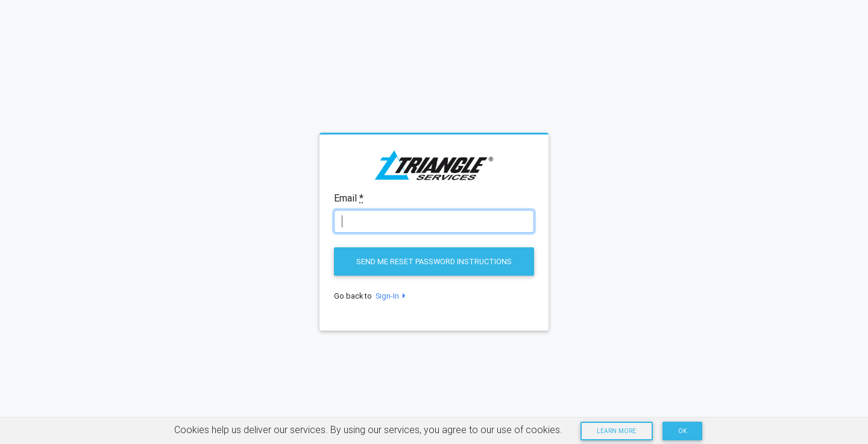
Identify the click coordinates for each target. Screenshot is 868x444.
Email (349, 198)
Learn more (616, 431)
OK (683, 431)
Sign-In (389, 296)
